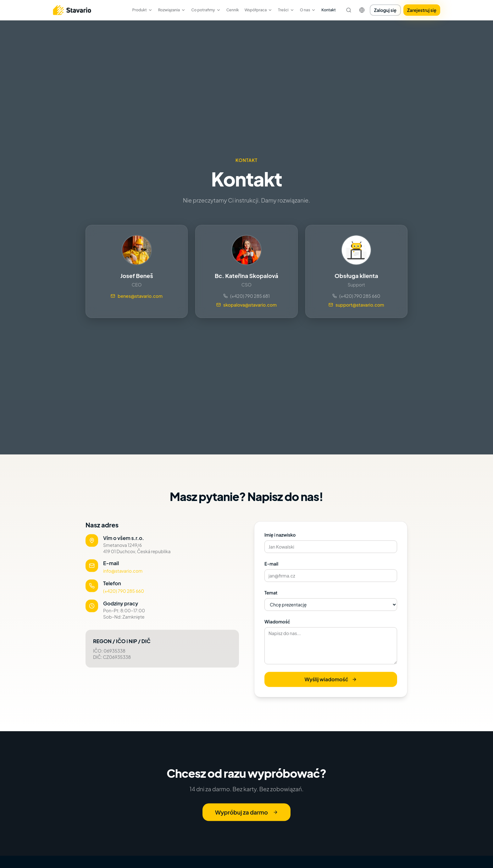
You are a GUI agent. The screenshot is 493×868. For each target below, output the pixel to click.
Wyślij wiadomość (331, 685)
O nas (308, 10)
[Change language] (362, 10)
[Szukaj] (349, 10)
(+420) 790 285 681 (246, 296)
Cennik (233, 10)
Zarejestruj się (422, 10)
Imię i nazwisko (280, 540)
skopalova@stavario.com (246, 305)
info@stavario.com (123, 574)
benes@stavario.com (137, 296)
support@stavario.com (356, 305)
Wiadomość (277, 627)
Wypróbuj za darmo (246, 816)
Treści (286, 10)
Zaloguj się (385, 10)
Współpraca (259, 10)
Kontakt (329, 10)
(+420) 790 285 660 (356, 296)
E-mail (271, 569)
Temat (271, 598)
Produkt (142, 10)
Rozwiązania (172, 10)
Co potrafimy (206, 10)
